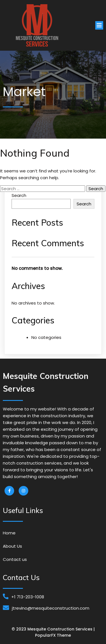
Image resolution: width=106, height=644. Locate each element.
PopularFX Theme (53, 635)
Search (19, 195)
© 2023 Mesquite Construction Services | (53, 629)
